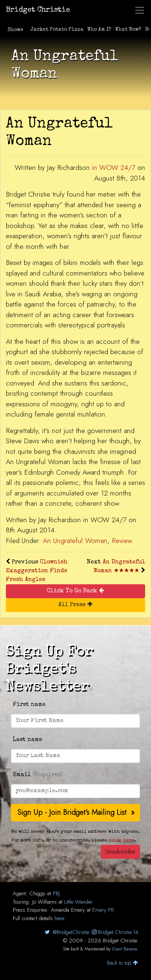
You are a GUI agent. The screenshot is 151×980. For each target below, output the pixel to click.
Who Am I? (99, 30)
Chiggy (37, 893)
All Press (75, 605)
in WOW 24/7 (114, 168)
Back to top (123, 963)
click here (121, 841)
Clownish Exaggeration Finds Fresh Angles (37, 571)
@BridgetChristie (66, 932)
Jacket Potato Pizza (57, 30)
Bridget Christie (38, 10)
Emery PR (103, 910)
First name (29, 705)
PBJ (56, 893)
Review (122, 541)
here (59, 918)
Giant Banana (125, 949)
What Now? (128, 30)
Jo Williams (45, 902)
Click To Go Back (75, 591)
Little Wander (78, 902)
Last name (27, 740)
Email (38, 775)
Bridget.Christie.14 (115, 932)
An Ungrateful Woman (75, 541)
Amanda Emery (68, 910)
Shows (15, 30)
